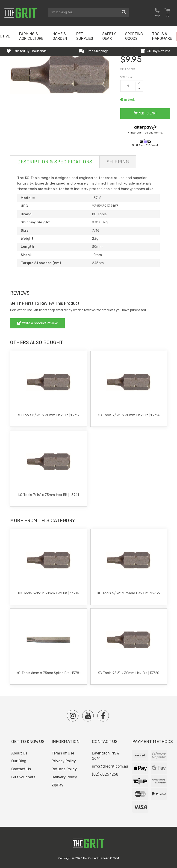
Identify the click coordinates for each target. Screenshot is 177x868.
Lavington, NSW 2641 (106, 756)
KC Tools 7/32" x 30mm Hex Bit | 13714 (129, 415)
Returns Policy (64, 769)
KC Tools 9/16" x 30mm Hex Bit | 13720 (128, 673)
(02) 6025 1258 (105, 774)
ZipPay (58, 785)
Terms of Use (63, 753)
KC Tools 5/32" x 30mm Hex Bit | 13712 (49, 415)
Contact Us (21, 769)
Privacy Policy (64, 761)
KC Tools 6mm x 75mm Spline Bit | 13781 (48, 673)
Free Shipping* (97, 51)
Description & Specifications (55, 162)
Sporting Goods (134, 36)
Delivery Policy (64, 777)
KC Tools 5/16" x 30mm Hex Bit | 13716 (49, 593)
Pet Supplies (85, 36)
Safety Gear (109, 36)
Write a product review (37, 323)
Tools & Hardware (162, 36)
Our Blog (19, 761)
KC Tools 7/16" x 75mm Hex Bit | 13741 (49, 495)
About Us (19, 753)
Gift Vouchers (23, 777)
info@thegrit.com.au (110, 766)
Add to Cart (145, 113)
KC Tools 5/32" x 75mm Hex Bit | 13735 (129, 593)
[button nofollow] (157, 13)
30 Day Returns (159, 51)
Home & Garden (60, 36)
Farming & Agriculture (31, 36)
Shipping (118, 162)
